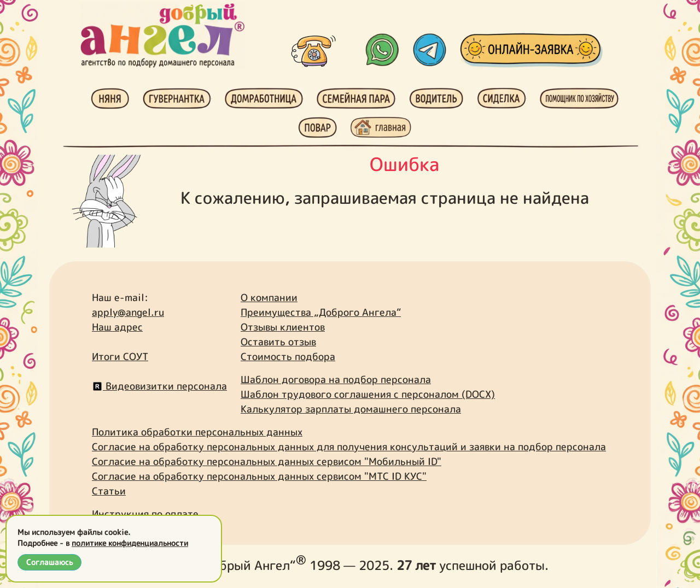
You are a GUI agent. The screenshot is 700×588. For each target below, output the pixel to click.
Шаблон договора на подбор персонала (336, 380)
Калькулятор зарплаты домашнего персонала (351, 409)
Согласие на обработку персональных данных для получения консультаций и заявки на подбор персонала (349, 447)
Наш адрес (117, 327)
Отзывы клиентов (283, 327)
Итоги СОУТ (120, 357)
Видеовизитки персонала (159, 386)
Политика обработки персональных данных (197, 432)
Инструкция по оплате (145, 514)
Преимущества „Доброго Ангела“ (321, 312)
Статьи (109, 491)
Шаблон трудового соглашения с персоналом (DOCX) (368, 394)
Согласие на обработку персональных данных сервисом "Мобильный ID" (267, 461)
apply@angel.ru (128, 312)
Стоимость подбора (288, 357)
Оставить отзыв (278, 342)
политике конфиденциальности (130, 543)
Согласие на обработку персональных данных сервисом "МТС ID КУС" (259, 476)
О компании (269, 298)
